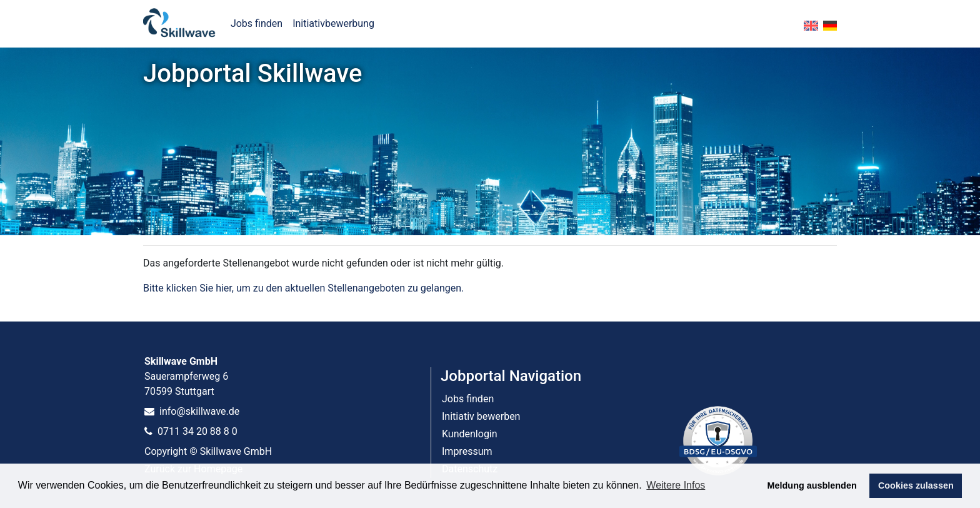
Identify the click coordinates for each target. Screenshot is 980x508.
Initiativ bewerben (481, 416)
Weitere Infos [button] (676, 485)
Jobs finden (257, 23)
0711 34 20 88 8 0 (191, 431)
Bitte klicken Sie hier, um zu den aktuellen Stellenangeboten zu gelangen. (303, 288)
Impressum (467, 451)
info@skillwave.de (192, 411)
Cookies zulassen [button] (916, 485)
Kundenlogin (470, 434)
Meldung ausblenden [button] (812, 485)
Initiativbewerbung (333, 23)
